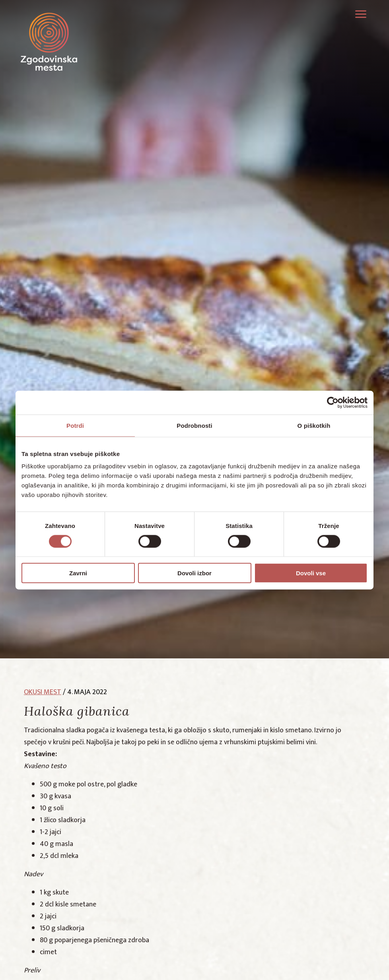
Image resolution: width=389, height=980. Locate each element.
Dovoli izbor (194, 573)
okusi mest (43, 692)
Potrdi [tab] (75, 425)
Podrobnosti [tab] (194, 425)
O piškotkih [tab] (314, 425)
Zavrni (78, 573)
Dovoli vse (311, 573)
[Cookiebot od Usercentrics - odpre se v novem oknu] (333, 402)
